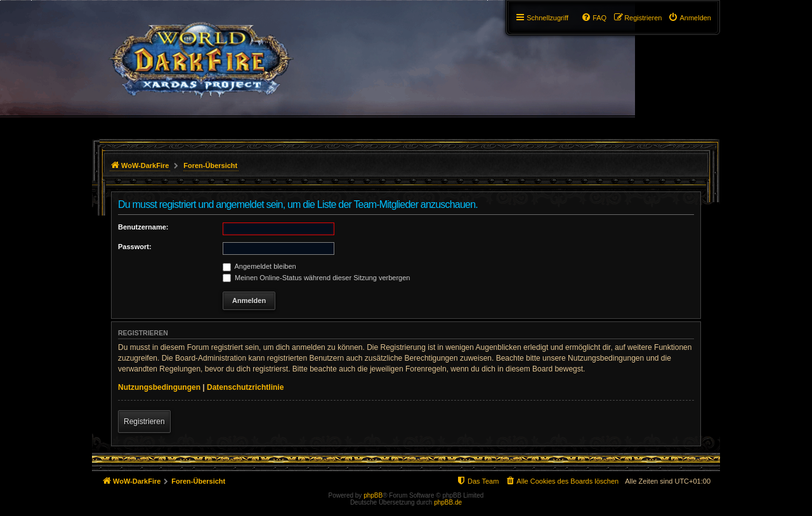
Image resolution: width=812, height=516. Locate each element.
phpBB (373, 495)
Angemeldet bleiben (259, 266)
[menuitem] (690, 18)
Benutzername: (143, 227)
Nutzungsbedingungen (159, 387)
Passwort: (135, 247)
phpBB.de (448, 502)
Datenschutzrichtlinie (245, 387)
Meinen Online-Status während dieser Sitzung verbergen (316, 278)
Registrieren (144, 422)
